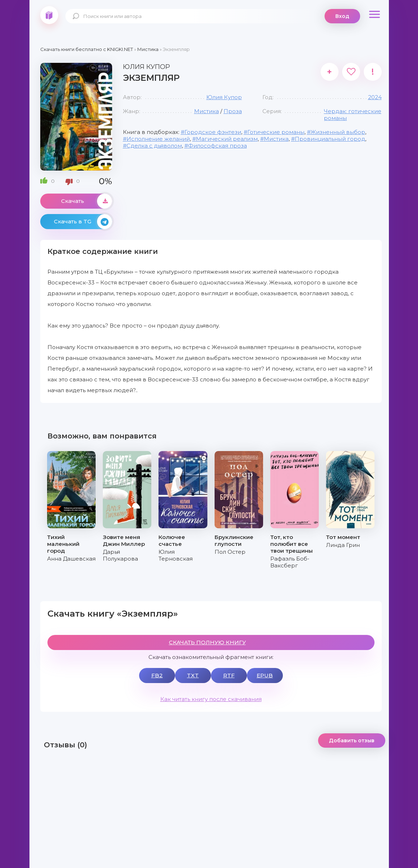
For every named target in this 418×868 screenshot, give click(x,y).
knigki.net (49, 15)
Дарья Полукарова (120, 555)
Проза (233, 111)
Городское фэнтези (213, 132)
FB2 (157, 675)
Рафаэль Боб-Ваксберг (290, 562)
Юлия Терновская (176, 555)
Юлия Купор (224, 97)
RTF (229, 675)
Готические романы (276, 132)
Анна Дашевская (71, 559)
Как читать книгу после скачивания (211, 699)
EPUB (265, 675)
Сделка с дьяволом (154, 146)
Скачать (87, 201)
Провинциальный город (330, 139)
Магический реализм (227, 139)
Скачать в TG (83, 222)
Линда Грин (343, 545)
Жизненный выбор (338, 132)
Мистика (206, 111)
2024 (375, 97)
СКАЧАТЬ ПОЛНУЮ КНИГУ (207, 642)
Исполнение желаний (158, 139)
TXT (193, 675)
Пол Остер (230, 552)
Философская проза (217, 146)
